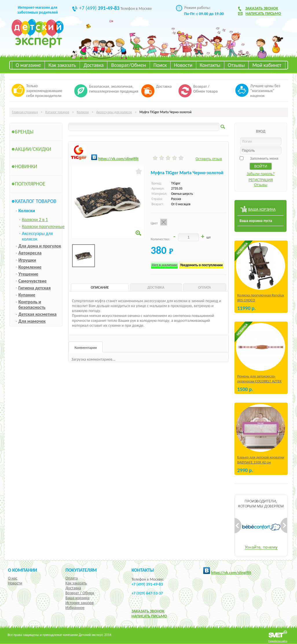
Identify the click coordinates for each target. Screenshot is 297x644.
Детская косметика (38, 314)
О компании (23, 570)
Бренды (24, 132)
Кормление (30, 267)
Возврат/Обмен (129, 65)
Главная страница (25, 112)
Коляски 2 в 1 (35, 220)
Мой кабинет (267, 65)
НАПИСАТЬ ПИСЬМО (149, 616)
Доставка (94, 65)
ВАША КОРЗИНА (262, 209)
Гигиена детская (35, 288)
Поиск (160, 65)
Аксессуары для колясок (114, 112)
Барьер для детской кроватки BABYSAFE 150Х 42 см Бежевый (261, 462)
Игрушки (27, 260)
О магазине (28, 65)
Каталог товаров (57, 112)
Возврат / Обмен (80, 593)
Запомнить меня (264, 158)
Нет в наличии (165, 265)
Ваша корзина (77, 598)
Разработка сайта (278, 641)
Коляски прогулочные (43, 226)
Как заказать (62, 65)
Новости (183, 65)
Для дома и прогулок (40, 246)
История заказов (80, 603)
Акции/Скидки (33, 149)
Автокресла (30, 253)
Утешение (29, 274)
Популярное (30, 184)
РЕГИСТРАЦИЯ (261, 180)
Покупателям (81, 570)
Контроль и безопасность (32, 304)
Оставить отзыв (209, 159)
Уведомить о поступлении (201, 265)
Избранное (75, 608)
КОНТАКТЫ (143, 570)
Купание (27, 295)
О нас (13, 578)
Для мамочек (32, 321)
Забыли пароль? (261, 174)
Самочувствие (33, 281)
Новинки (26, 166)
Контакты (210, 65)
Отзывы (236, 65)
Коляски (83, 112)
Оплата (72, 578)
